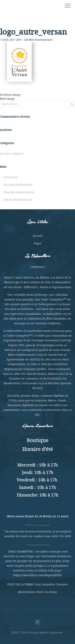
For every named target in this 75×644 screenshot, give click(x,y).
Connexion (11, 177)
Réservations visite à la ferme (38, 592)
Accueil (38, 236)
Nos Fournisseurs (41, 40)
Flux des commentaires (19, 192)
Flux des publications (18, 185)
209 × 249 (22, 40)
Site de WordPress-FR (18, 200)
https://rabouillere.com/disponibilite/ (38, 575)
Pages (38, 243)
